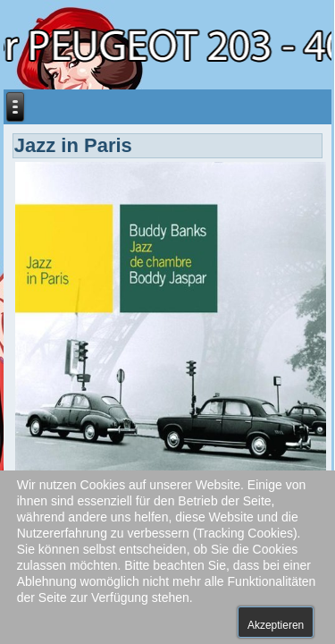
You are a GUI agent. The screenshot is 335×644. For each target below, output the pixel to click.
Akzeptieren (276, 625)
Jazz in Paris (73, 145)
